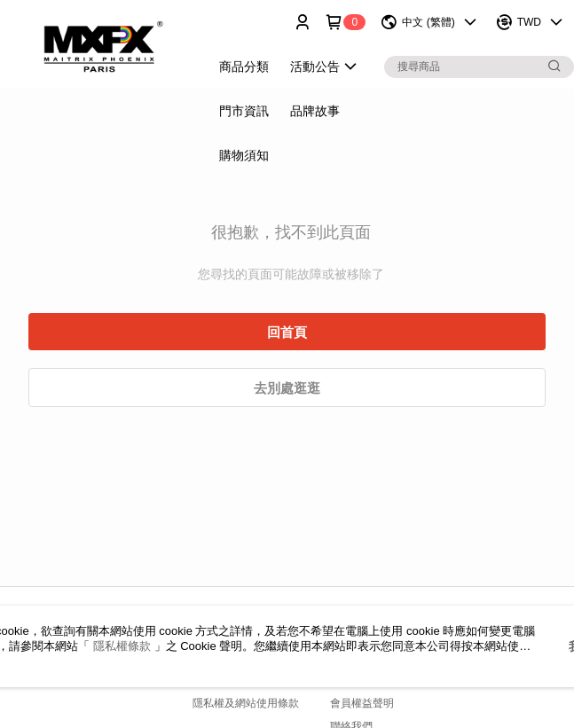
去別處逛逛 (287, 388)
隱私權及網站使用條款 (246, 703)
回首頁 (287, 332)
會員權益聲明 (362, 703)
